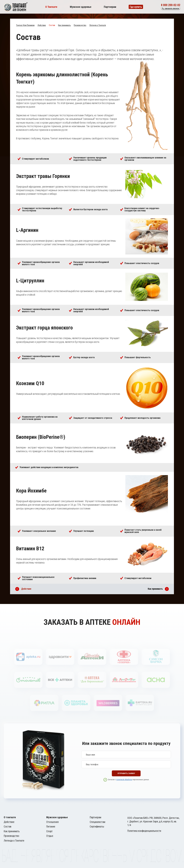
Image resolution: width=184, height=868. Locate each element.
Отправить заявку (126, 775)
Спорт (49, 831)
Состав (52, 25)
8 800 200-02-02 (171, 5)
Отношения (52, 822)
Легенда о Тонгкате (98, 25)
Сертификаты (97, 827)
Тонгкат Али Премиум (25, 25)
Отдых (50, 836)
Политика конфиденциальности (144, 831)
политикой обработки (124, 784)
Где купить (136, 7)
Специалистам (97, 822)
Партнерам (110, 7)
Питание (51, 827)
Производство (80, 25)
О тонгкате (10, 817)
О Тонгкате (51, 7)
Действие (42, 25)
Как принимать (64, 25)
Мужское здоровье (81, 7)
